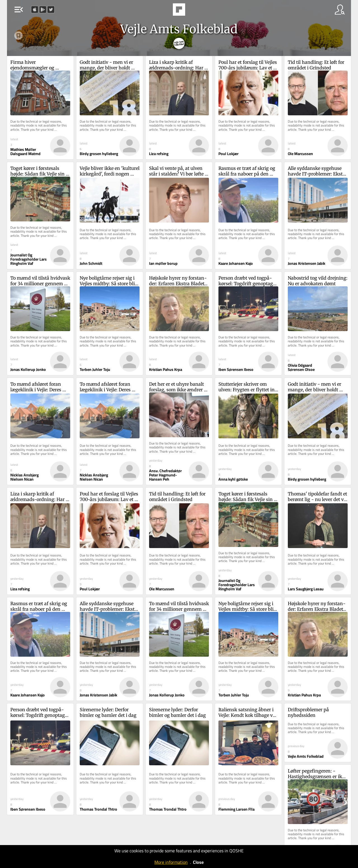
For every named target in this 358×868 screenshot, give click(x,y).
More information (171, 862)
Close (198, 862)
